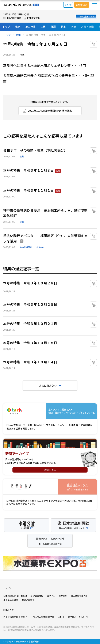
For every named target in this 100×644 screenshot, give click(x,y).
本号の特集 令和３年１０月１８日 (30, 343)
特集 (63, 26)
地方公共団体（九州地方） (32, 247)
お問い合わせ (28, 600)
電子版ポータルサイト (78, 617)
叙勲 (22, 156)
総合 (18, 26)
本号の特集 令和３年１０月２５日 (30, 304)
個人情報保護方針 (79, 596)
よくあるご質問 (11, 600)
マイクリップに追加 (97, 43)
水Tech (61, 617)
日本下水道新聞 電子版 (43, 617)
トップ (6, 26)
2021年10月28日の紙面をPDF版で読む (50, 111)
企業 (22, 222)
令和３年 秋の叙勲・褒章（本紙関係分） (35, 150)
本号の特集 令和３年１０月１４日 (30, 362)
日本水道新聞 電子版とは (15, 596)
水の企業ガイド (87, 16)
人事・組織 (87, 26)
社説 (53, 26)
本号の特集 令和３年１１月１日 (28, 190)
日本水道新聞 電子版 (21, 5)
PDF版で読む (34, 18)
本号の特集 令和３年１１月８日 (28, 170)
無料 (58, 171)
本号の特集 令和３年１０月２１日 (30, 323)
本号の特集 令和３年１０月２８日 (30, 283)
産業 (43, 26)
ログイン (68, 5)
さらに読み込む (48, 385)
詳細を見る (50, 470)
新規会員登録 (37, 596)
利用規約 (63, 596)
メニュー (95, 5)
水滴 (73, 26)
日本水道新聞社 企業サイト (16, 617)
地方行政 (30, 26)
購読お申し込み (82, 5)
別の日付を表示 (14, 18)
